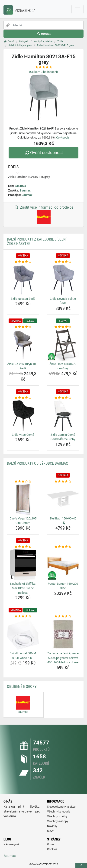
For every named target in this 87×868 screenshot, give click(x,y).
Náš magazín (12, 844)
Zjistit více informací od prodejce (43, 215)
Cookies (52, 849)
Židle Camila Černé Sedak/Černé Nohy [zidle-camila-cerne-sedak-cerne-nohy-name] (63, 437)
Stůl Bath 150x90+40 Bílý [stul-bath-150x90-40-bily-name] (63, 521)
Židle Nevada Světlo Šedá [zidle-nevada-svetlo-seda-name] (63, 301)
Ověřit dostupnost (43, 153)
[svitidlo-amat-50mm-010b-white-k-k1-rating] (23, 616)
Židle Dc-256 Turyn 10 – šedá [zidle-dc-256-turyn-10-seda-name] (23, 366)
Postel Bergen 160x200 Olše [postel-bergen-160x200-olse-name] (63, 586)
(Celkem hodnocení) (44, 72)
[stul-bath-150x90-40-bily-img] (63, 499)
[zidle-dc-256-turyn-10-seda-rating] (23, 327)
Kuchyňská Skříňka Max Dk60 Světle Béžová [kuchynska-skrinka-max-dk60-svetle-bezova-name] (23, 588)
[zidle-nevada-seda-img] (23, 280)
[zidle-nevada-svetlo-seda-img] (63, 280)
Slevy (50, 831)
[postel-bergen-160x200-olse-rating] (63, 547)
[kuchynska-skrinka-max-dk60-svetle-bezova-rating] (23, 547)
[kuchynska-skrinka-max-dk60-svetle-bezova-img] (23, 565)
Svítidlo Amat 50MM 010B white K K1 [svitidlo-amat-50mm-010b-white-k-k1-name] (23, 656)
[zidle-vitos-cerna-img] (23, 416)
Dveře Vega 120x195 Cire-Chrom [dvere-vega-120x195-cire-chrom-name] (23, 521)
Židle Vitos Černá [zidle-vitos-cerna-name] (23, 435)
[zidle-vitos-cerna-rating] (23, 398)
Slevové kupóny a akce (61, 807)
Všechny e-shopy (58, 821)
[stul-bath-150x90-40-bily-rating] (63, 482)
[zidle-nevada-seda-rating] (23, 262)
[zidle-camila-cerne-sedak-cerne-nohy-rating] (63, 398)
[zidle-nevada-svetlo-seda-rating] (63, 262)
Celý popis (63, 137)
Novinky (52, 826)
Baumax (25, 190)
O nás (51, 844)
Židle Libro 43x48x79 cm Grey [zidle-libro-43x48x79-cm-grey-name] (63, 366)
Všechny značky (57, 816)
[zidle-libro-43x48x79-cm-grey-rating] (63, 327)
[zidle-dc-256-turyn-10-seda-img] (23, 345)
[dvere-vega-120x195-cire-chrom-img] (23, 499)
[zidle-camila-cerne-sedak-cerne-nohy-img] (63, 416)
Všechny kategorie (59, 812)
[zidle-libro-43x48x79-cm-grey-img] (63, 345)
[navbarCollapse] (77, 9)
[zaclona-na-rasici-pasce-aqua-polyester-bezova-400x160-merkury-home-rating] (63, 616)
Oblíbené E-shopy (22, 687)
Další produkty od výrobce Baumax (37, 463)
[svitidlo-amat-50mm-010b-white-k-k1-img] (23, 634)
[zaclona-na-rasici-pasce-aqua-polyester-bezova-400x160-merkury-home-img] (63, 634)
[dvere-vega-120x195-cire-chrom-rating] (23, 482)
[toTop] (81, 865)
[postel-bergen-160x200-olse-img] (63, 565)
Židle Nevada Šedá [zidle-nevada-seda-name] (23, 299)
